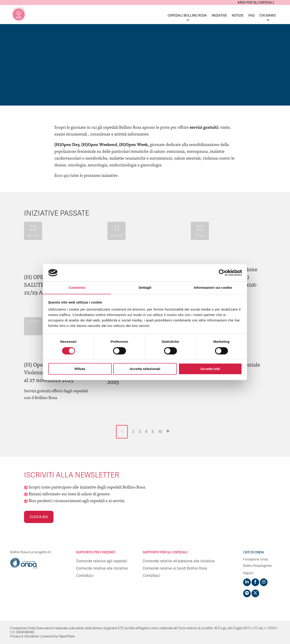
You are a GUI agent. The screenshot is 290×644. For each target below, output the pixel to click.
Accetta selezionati (145, 369)
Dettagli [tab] (145, 287)
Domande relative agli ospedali (102, 561)
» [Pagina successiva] (168, 431)
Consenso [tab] (77, 287)
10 (160, 432)
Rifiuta (80, 369)
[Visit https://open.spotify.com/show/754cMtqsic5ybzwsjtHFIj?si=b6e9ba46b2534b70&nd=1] (247, 593)
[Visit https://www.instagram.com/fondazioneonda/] (264, 582)
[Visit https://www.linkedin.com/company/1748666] (247, 582)
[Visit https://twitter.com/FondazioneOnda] (255, 593)
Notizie (238, 15)
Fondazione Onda (255, 559)
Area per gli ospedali (256, 2)
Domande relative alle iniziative (102, 568)
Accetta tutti (210, 369)
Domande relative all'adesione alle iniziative (179, 561)
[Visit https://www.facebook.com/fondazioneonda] (255, 582)
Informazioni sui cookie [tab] (213, 287)
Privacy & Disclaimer (25, 636)
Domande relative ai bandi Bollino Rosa (175, 568)
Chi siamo (268, 15)
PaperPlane (67, 636)
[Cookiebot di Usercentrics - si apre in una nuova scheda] (222, 273)
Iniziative (219, 15)
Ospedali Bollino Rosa (187, 15)
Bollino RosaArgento (257, 566)
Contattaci (85, 576)
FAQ (251, 15)
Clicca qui (39, 517)
